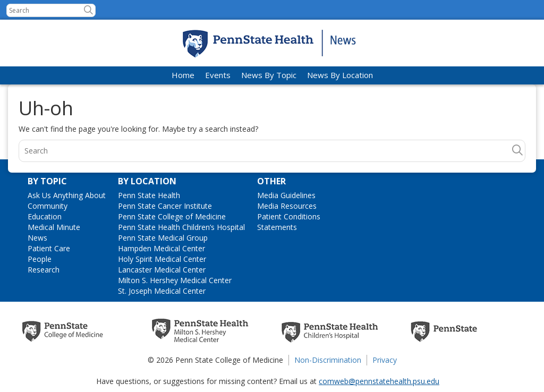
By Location (147, 181)
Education (45, 216)
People (40, 259)
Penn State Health (149, 195)
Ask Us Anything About (67, 195)
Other (271, 181)
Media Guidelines (286, 195)
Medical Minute (54, 227)
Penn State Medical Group (163, 238)
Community (48, 206)
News (37, 238)
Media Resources (287, 206)
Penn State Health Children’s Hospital (181, 227)
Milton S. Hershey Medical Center (175, 280)
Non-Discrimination (328, 360)
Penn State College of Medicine (172, 216)
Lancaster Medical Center (162, 270)
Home (183, 75)
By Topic (47, 181)
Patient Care (49, 248)
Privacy (385, 360)
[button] (88, 10)
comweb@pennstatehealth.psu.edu (379, 381)
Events (218, 75)
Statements (277, 227)
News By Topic (269, 75)
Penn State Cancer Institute (165, 206)
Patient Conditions (289, 216)
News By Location (340, 75)
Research (44, 270)
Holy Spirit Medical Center (162, 259)
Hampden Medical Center (161, 248)
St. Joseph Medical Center (162, 291)
